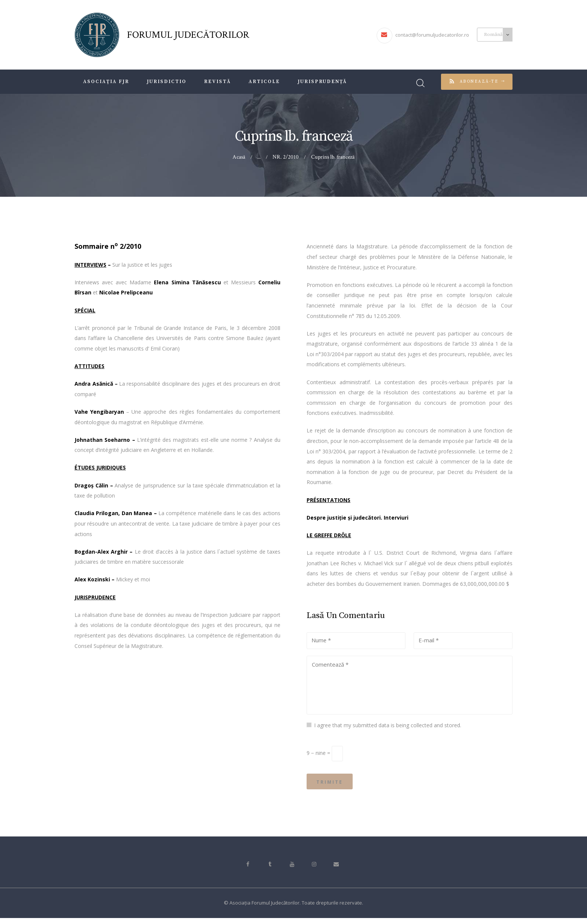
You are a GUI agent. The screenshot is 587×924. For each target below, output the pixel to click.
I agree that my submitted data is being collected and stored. (388, 728)
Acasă (239, 157)
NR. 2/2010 (286, 157)
